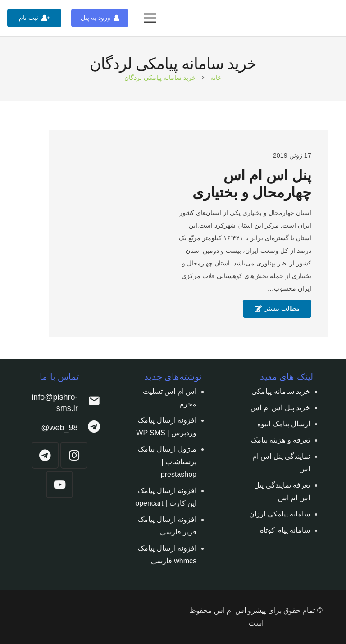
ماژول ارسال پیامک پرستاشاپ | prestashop (167, 462)
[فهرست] (150, 18)
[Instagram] (74, 455)
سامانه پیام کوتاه (285, 530)
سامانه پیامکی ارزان (280, 514)
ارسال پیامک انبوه (284, 424)
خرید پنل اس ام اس (280, 408)
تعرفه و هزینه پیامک (280, 440)
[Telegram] (45, 455)
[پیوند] (329, 18)
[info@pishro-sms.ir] (89, 403)
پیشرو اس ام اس (240, 610)
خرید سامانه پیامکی (281, 391)
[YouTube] (59, 484)
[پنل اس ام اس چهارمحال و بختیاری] (88, 233)
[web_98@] (89, 428)
